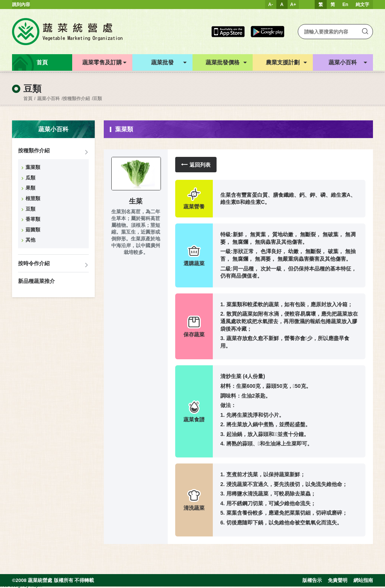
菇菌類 (33, 230)
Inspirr (36, 585)
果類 (30, 188)
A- (271, 5)
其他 (30, 240)
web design (11, 585)
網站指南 (363, 580)
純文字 (362, 5)
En (345, 5)
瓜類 (30, 178)
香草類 (33, 219)
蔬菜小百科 (49, 99)
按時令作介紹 (34, 263)
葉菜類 (33, 167)
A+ (293, 5)
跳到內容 (21, 5)
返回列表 (196, 165)
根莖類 (33, 198)
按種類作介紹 (76, 99)
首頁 (28, 99)
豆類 (97, 99)
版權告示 (312, 580)
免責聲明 (338, 580)
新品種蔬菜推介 (36, 281)
